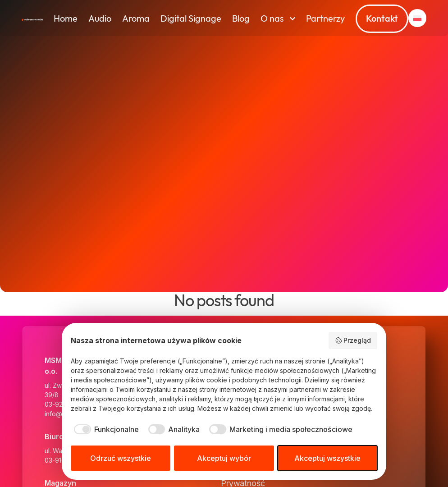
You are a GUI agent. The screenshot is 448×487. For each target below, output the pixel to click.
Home (66, 18)
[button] (417, 18)
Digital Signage (191, 18)
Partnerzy (325, 18)
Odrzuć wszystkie (121, 458)
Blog (241, 18)
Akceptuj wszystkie (327, 458)
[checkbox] (105, 429)
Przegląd (353, 340)
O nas (272, 18)
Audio (100, 18)
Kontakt (382, 18)
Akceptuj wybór (224, 458)
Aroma (136, 18)
